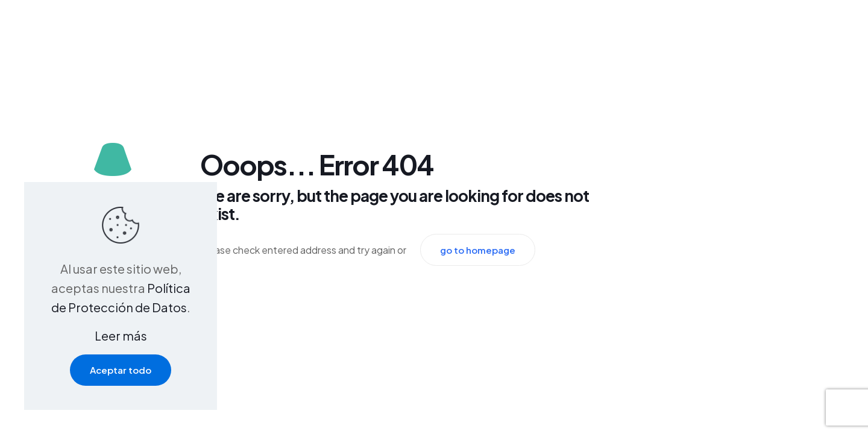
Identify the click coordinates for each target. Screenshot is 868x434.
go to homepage (478, 250)
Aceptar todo (121, 370)
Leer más (121, 335)
